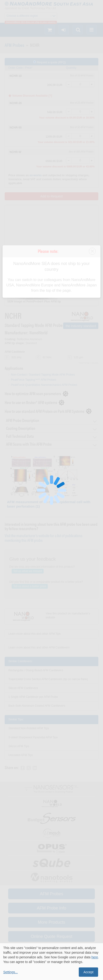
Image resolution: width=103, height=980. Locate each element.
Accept (88, 972)
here (95, 957)
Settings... (10, 972)
